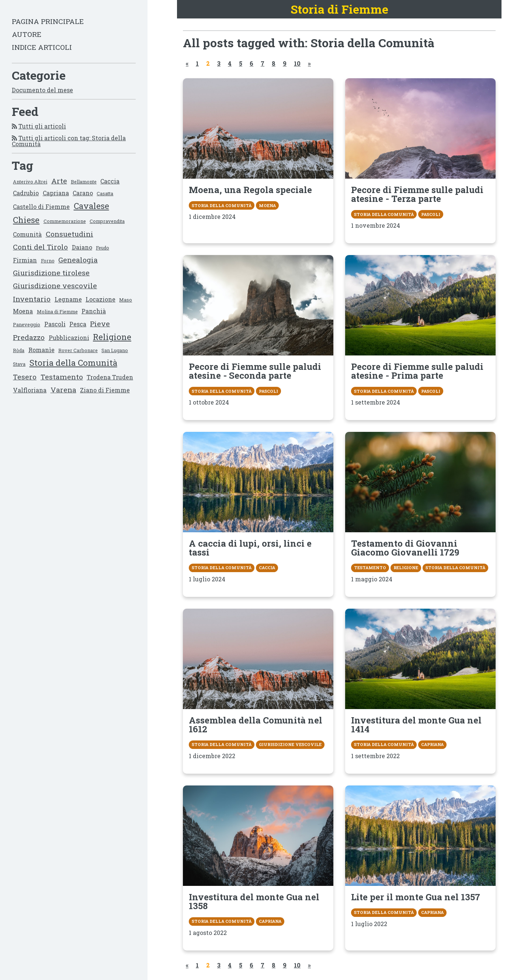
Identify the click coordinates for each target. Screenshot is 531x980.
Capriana (56, 193)
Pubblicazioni (69, 338)
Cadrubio (26, 193)
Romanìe (41, 350)
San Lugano (115, 350)
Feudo (103, 248)
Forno (48, 261)
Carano (83, 193)
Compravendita (107, 221)
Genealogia (78, 260)
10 (297, 63)
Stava (19, 364)
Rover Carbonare (78, 350)
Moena (23, 311)
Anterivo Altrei (30, 182)
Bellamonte (84, 182)
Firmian (25, 260)
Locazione (100, 299)
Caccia (110, 181)
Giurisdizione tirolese (51, 273)
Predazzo (29, 337)
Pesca (78, 324)
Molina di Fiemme (57, 312)
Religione (112, 337)
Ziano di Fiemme (105, 390)
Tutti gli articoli (42, 126)
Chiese (26, 220)
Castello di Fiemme (41, 207)
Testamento (62, 377)
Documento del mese (42, 90)
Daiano (82, 247)
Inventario (32, 299)
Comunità (27, 234)
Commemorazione (65, 221)
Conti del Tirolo (40, 247)
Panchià (94, 311)
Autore (27, 34)
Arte (59, 181)
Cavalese (91, 206)
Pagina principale (48, 21)
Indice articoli (42, 47)
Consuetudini (70, 234)
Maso (126, 300)
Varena (63, 390)
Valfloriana (30, 390)
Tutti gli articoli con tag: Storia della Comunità (69, 141)
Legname (68, 299)
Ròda (19, 350)
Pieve (100, 324)
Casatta (105, 193)
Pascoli (55, 324)
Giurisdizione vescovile (55, 286)
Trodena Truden (110, 377)
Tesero (25, 377)
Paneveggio (27, 324)
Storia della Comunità (73, 363)
